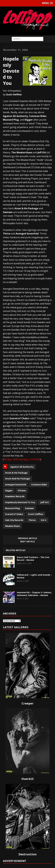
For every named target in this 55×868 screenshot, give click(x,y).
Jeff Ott (45, 502)
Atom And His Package (17, 478)
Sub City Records (14, 520)
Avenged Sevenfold (16, 484)
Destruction (28, 854)
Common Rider (39, 484)
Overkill (27, 779)
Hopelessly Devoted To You (20, 502)
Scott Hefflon (36, 514)
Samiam (29, 508)
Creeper (28, 703)
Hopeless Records (15, 496)
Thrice (32, 520)
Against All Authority (22, 467)
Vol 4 (43, 520)
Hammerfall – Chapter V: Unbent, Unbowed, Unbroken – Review (34, 594)
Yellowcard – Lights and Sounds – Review (34, 576)
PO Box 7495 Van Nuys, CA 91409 (22, 459)
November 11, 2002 (15, 50)
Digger (9, 490)
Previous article (28, 538)
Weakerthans (12, 526)
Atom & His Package (16, 473)
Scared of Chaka (14, 514)
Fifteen (22, 490)
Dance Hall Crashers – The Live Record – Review (33, 558)
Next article (28, 541)
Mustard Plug (12, 508)
